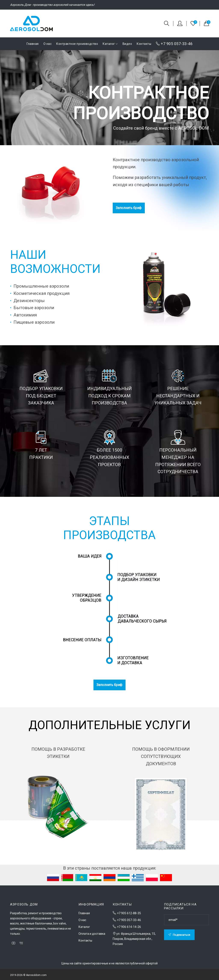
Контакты (144, 44)
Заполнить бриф (129, 208)
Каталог (110, 44)
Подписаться (179, 935)
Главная (33, 44)
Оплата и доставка (92, 934)
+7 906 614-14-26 (129, 927)
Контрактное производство (77, 44)
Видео (127, 44)
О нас (48, 44)
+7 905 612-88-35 (129, 913)
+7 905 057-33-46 (174, 44)
